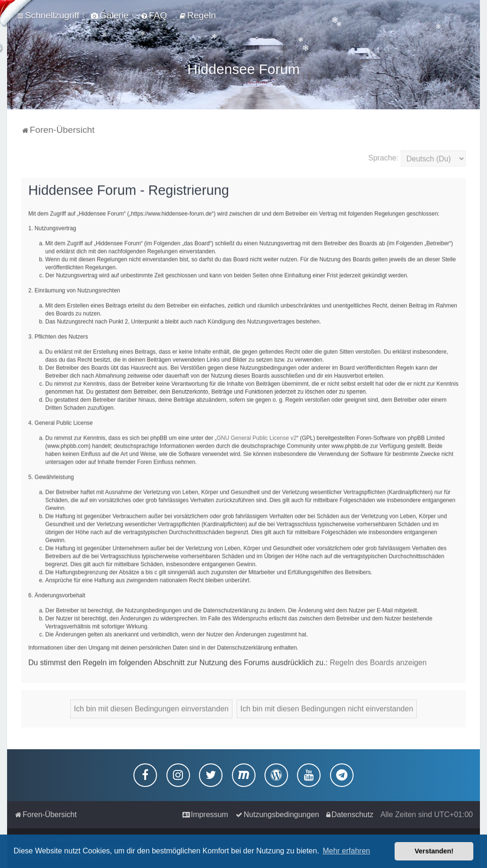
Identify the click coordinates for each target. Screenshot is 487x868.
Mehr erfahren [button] (346, 851)
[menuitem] (110, 16)
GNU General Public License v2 (257, 436)
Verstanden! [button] (434, 851)
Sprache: (383, 156)
